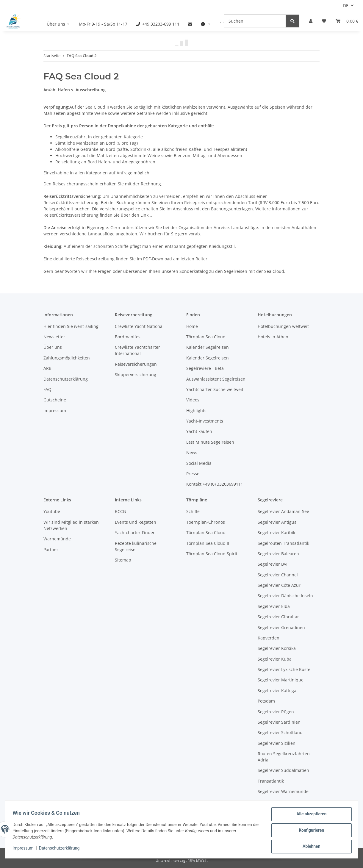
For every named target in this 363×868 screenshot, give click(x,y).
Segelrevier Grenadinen (281, 627)
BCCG (120, 511)
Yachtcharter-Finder (135, 532)
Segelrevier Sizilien (277, 743)
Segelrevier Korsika (277, 648)
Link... (146, 215)
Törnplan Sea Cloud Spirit (212, 554)
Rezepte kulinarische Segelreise (136, 546)
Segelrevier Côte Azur (279, 585)
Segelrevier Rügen (276, 712)
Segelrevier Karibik (276, 532)
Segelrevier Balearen (278, 554)
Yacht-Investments (205, 421)
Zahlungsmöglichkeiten (67, 358)
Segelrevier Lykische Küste (284, 669)
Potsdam (266, 701)
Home (192, 326)
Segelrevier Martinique (281, 680)
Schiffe (193, 511)
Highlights (196, 410)
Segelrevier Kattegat (278, 691)
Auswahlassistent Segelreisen (216, 379)
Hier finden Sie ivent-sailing (71, 326)
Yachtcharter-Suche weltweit (215, 389)
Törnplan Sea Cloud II (208, 543)
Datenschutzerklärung (61, 850)
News (192, 452)
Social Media (199, 463)
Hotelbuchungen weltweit (283, 326)
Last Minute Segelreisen (210, 442)
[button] (311, 21)
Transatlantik (271, 781)
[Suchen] (255, 21)
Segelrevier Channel (278, 575)
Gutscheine (55, 400)
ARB (47, 368)
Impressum (25, 850)
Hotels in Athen (273, 337)
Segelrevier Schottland (280, 732)
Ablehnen (309, 847)
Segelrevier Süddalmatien (283, 770)
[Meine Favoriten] (324, 21)
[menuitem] (59, 24)
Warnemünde (57, 539)
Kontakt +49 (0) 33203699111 (215, 484)
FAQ (47, 389)
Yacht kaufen (199, 431)
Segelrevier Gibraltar (278, 617)
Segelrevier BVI (273, 564)
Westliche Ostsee (275, 802)
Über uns (53, 347)
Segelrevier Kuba (275, 659)
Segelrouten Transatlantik (283, 543)
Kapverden (269, 638)
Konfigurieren (309, 831)
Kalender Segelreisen (208, 347)
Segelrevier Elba (274, 606)
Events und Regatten (136, 522)
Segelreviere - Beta (205, 368)
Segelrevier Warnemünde (283, 791)
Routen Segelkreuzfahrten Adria (284, 757)
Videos (193, 400)
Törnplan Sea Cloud (206, 337)
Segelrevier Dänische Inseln (285, 596)
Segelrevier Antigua (277, 522)
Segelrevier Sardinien (279, 722)
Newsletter (54, 337)
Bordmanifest (128, 337)
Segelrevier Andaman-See (283, 511)
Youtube (52, 511)
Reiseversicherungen (136, 364)
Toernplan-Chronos (206, 522)
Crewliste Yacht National (139, 326)
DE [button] (346, 6)
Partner (51, 549)
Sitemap (123, 560)
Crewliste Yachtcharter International (137, 350)
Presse (193, 474)
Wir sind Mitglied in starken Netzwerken (71, 525)
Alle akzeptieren (309, 816)
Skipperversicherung (136, 374)
